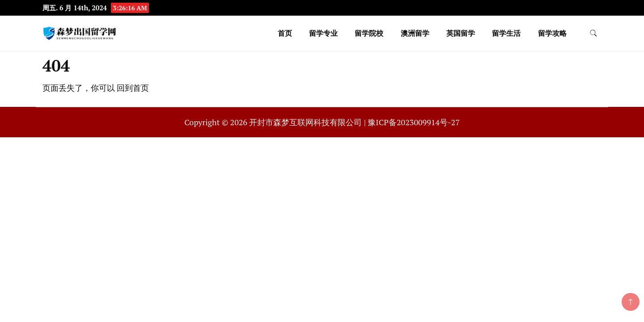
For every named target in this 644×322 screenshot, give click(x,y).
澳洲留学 (415, 33)
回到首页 (133, 88)
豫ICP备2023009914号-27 (413, 122)
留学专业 (323, 33)
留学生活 (506, 33)
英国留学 (461, 33)
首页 (285, 33)
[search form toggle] (593, 33)
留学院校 (369, 33)
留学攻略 (552, 33)
